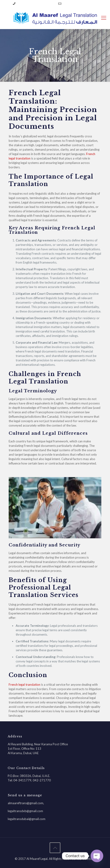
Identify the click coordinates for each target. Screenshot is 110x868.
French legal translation (24, 685)
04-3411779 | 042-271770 (36, 3)
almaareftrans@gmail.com (80, 3)
